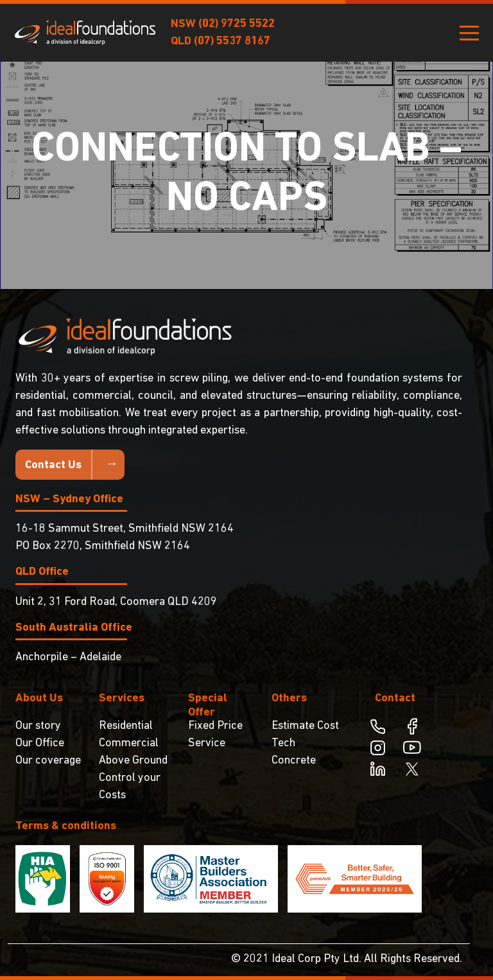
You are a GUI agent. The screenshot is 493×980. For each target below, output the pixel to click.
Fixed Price (215, 726)
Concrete (294, 761)
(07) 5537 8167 (232, 41)
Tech (283, 743)
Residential (126, 726)
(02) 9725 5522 (237, 24)
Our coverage (48, 761)
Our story (38, 726)
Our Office (40, 743)
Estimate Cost (305, 726)
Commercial (129, 743)
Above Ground (133, 761)
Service (207, 743)
